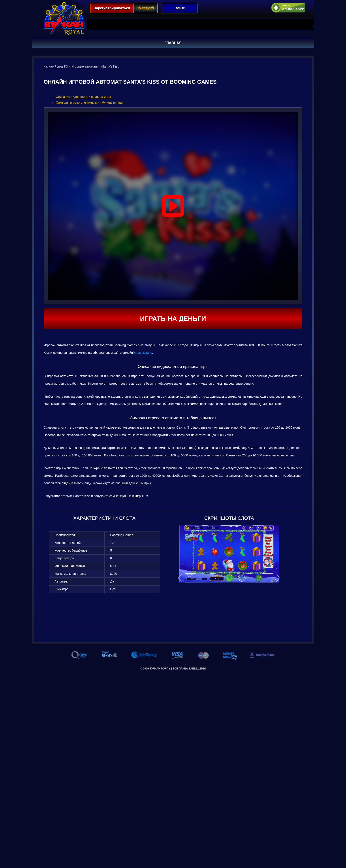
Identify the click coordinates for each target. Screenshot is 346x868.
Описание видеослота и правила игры (83, 97)
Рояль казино (142, 353)
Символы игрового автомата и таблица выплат (89, 102)
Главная (173, 43)
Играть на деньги (173, 319)
